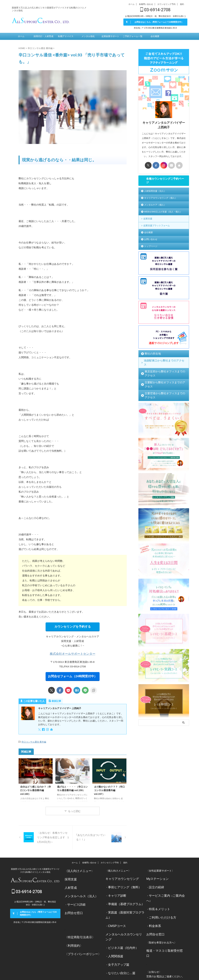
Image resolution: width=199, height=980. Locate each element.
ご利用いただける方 (160, 908)
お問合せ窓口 (72, 908)
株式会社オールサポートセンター (72, 653)
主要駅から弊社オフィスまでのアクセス (164, 375)
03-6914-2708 (155, 10)
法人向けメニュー (77, 869)
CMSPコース (115, 916)
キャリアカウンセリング (119, 877)
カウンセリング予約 (166, 4)
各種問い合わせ (146, 4)
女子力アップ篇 (117, 948)
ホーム (131, 4)
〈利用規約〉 (72, 940)
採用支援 (70, 877)
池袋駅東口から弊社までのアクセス (161, 361)
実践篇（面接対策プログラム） (126, 908)
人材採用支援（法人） (155, 192)
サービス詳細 (75, 900)
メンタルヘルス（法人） (79, 892)
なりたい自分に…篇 (119, 956)
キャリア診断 (116, 892)
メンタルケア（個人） (155, 205)
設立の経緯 (155, 884)
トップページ (151, 247)
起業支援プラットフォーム (157, 226)
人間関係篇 (114, 940)
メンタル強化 (88, 36)
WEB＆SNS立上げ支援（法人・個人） (163, 212)
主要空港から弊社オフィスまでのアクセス (165, 382)
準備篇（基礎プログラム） (123, 900)
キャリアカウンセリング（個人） (161, 199)
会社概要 (155, 36)
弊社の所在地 (151, 354)
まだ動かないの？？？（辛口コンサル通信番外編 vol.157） (109, 788)
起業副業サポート (110, 36)
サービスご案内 (158, 892)
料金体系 (154, 916)
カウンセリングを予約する (73, 626)
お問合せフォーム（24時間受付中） (73, 675)
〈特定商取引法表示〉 (77, 932)
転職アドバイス (66, 36)
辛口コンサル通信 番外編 (34, 740)
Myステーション (156, 877)
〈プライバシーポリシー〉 (80, 948)
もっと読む (74, 809)
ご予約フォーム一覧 (133, 36)
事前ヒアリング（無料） (122, 884)
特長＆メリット (158, 900)
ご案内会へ (175, 892)
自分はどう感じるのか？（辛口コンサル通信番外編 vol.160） (36, 788)
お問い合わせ (151, 240)
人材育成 (70, 884)
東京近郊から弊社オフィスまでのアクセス (165, 368)
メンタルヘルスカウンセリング (123, 924)
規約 (182, 4)
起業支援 (148, 219)
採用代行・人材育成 (43, 36)
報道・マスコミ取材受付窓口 (163, 940)
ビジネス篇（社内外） (121, 932)
